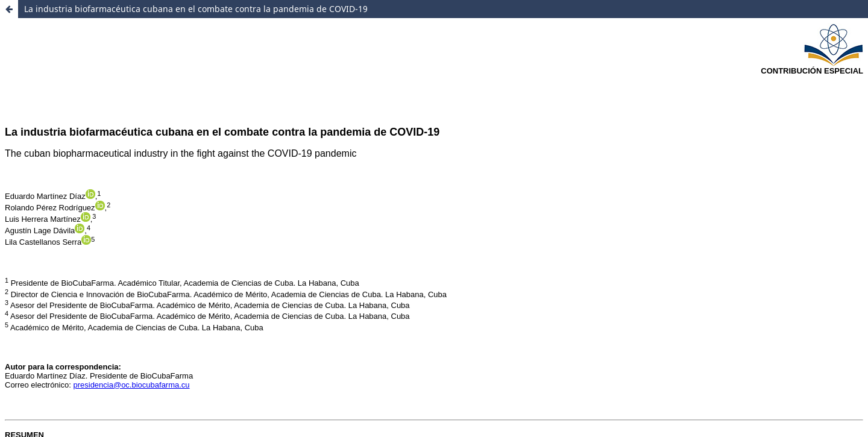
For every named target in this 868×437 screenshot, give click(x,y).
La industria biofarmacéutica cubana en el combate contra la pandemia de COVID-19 (196, 9)
